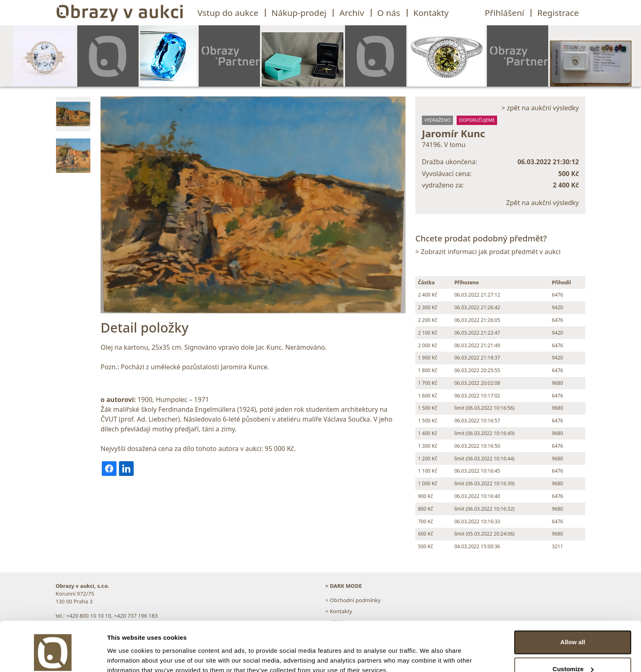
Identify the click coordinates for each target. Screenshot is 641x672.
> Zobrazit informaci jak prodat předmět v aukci (488, 252)
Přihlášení (504, 13)
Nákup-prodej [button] (299, 13)
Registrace (558, 13)
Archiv (352, 13)
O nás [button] (389, 13)
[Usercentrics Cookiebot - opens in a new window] (53, 656)
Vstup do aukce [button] (228, 13)
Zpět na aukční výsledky (542, 203)
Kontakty (431, 13)
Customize (573, 632)
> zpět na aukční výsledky (540, 108)
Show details (126, 656)
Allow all (573, 606)
